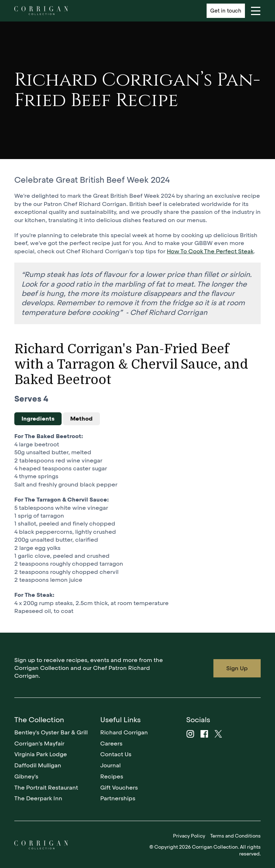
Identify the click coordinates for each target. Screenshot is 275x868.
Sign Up (237, 668)
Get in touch (226, 11)
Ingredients (38, 419)
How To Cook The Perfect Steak (210, 251)
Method (81, 419)
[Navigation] (256, 11)
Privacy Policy (189, 836)
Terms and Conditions (235, 836)
